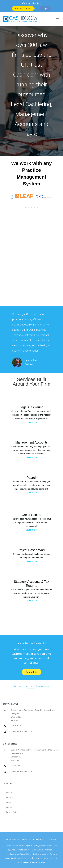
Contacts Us (11, 807)
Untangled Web (51, 839)
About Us (10, 797)
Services (10, 793)
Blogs (8, 802)
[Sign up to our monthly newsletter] (32, 686)
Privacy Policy (12, 812)
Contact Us (32, 672)
